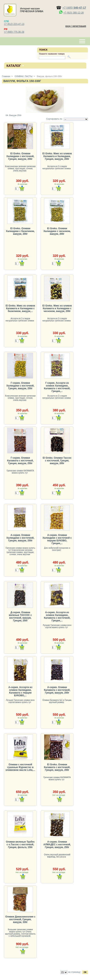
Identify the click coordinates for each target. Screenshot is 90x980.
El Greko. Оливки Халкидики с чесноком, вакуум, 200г (57, 231)
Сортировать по (54, 119)
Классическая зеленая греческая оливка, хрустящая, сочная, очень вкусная (20, 169)
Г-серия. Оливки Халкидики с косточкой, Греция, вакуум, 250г (20, 386)
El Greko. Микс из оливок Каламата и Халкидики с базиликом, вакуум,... (20, 308)
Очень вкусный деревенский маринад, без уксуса (57, 856)
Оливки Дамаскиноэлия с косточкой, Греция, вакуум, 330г (20, 919)
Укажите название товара (52, 54)
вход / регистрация (76, 26)
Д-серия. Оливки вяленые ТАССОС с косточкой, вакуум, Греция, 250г (20, 616)
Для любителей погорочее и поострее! (57, 549)
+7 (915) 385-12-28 (74, 13)
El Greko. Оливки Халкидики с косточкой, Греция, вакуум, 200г (20, 156)
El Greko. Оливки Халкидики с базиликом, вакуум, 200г (20, 231)
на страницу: (74, 972)
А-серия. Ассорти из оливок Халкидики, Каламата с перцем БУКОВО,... (20, 691)
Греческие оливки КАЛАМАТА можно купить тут (20, 472)
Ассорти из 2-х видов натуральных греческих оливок (57, 167)
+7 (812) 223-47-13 (14, 24)
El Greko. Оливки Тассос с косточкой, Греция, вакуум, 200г (57, 461)
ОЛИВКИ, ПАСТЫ (23, 76)
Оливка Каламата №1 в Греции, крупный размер (57, 701)
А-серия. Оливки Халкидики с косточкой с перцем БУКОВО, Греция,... (57, 539)
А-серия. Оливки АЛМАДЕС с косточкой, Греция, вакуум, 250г (57, 845)
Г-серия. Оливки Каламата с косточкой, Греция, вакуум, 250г (20, 461)
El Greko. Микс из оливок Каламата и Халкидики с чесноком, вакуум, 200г (57, 308)
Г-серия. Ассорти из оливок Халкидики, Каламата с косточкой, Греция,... (57, 387)
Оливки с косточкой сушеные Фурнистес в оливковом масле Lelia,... (20, 767)
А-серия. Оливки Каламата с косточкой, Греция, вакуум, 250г (57, 690)
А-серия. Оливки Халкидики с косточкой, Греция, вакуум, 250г (20, 538)
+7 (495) (74, 8)
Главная (6, 76)
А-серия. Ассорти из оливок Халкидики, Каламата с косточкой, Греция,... (57, 616)
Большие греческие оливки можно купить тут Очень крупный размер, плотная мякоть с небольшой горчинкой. (20, 933)
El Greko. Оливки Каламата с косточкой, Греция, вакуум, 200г (57, 767)
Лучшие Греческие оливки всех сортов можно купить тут (57, 626)
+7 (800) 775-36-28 (14, 32)
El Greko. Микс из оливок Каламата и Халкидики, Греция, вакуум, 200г (57, 156)
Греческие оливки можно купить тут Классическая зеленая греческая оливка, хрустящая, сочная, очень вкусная (20, 551)
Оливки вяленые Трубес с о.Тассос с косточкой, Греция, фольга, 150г (20, 845)
